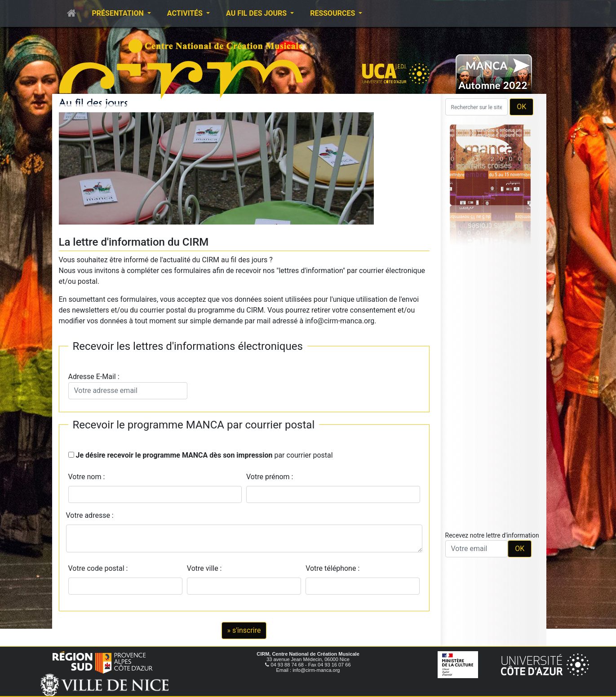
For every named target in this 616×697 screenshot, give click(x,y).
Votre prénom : (270, 477)
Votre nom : (87, 477)
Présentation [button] (119, 13)
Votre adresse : (90, 515)
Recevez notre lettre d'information (492, 535)
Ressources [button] (333, 13)
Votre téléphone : (334, 568)
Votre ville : (206, 568)
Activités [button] (186, 13)
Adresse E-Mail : (128, 386)
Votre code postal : (100, 568)
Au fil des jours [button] (257, 13)
